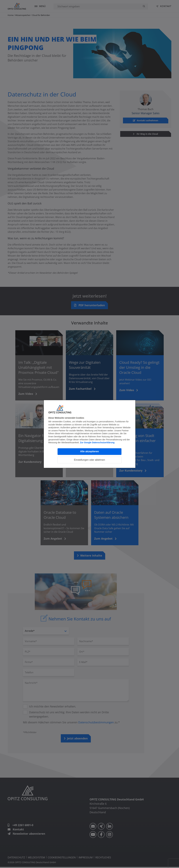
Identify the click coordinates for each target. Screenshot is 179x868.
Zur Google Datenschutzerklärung (97, 442)
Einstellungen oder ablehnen (89, 460)
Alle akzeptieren (90, 451)
